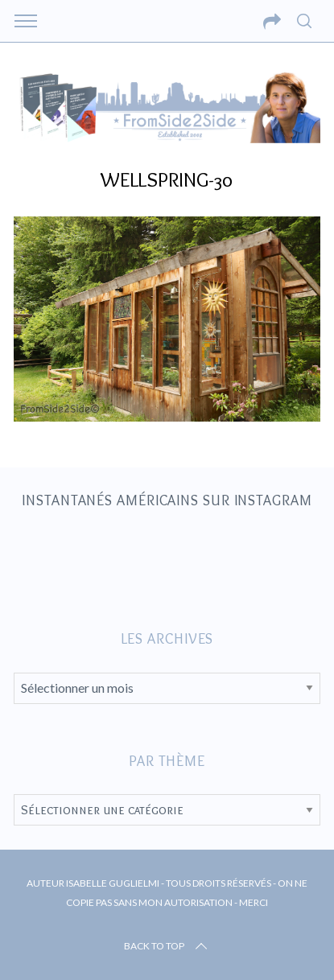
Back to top (167, 946)
